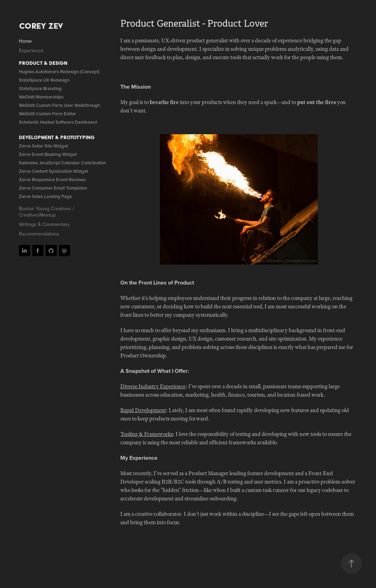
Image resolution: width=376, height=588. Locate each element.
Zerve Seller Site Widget (43, 146)
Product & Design (43, 63)
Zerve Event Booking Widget (48, 154)
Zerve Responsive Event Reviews (52, 180)
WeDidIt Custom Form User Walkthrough (59, 105)
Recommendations (39, 234)
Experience (31, 50)
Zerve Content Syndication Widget (53, 171)
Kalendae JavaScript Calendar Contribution (62, 163)
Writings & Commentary (44, 224)
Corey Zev (41, 26)
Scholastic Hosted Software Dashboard (58, 122)
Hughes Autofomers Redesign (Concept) (59, 72)
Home (25, 41)
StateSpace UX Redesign (44, 80)
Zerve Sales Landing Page (45, 196)
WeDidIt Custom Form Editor (48, 114)
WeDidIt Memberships (41, 97)
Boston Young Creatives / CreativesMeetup (46, 212)
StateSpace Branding (40, 88)
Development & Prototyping (57, 137)
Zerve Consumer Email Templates (53, 188)
